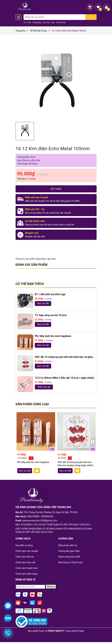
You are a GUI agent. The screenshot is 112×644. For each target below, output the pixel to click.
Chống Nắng (37, 23)
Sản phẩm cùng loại (32, 404)
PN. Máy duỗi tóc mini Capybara (53, 336)
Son (25, 23)
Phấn (29, 23)
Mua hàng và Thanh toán (71, 562)
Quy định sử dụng (24, 545)
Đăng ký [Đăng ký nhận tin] (51, 587)
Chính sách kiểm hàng (26, 574)
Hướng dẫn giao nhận (69, 551)
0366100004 (33, 516)
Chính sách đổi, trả (25, 557)
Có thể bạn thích (30, 284)
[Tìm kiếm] (91, 17)
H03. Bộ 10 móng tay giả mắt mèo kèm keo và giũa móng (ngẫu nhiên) (64, 357)
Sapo (81, 631)
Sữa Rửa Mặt (61, 23)
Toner (53, 23)
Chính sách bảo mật (25, 562)
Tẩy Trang (46, 23)
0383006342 (47, 516)
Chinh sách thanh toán (27, 568)
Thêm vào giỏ (44, 387)
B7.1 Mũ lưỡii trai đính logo (50, 294)
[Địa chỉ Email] (30, 587)
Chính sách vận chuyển (27, 551)
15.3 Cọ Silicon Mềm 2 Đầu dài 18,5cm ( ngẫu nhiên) (65, 378)
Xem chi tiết (43, 303)
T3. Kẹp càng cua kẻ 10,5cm (51, 315)
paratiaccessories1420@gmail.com (40, 521)
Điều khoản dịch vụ (68, 545)
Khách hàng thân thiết (69, 557)
